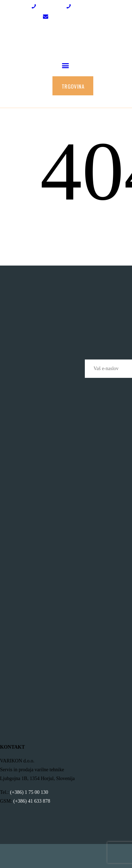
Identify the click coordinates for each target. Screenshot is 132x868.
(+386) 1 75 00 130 (29, 792)
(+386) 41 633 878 (32, 801)
